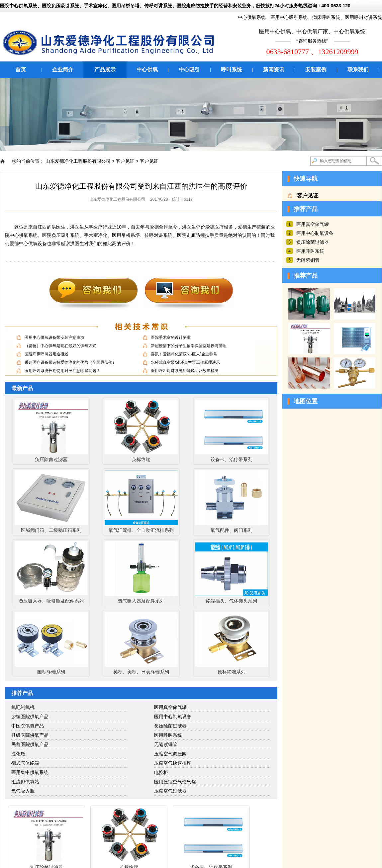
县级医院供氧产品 (30, 735)
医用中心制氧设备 (173, 717)
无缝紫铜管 (166, 744)
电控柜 (161, 772)
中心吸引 (189, 70)
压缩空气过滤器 (170, 791)
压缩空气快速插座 (173, 763)
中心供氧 (147, 70)
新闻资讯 (274, 70)
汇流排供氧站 (25, 782)
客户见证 (125, 161)
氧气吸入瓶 (23, 791)
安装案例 (316, 70)
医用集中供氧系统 (30, 772)
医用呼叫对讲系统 (363, 17)
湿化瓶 (18, 754)
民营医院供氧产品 (30, 744)
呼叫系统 (232, 70)
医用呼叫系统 (168, 735)
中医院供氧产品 (28, 726)
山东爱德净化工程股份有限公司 (78, 161)
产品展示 (105, 70)
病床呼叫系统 (326, 17)
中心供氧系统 (252, 17)
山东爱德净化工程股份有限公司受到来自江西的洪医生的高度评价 (141, 186)
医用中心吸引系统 (289, 17)
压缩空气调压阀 (170, 754)
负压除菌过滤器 (170, 726)
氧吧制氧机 (23, 707)
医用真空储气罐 (170, 707)
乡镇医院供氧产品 (30, 717)
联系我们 (358, 70)
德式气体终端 (25, 763)
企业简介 (63, 70)
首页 (21, 70)
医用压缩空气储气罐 (175, 782)
